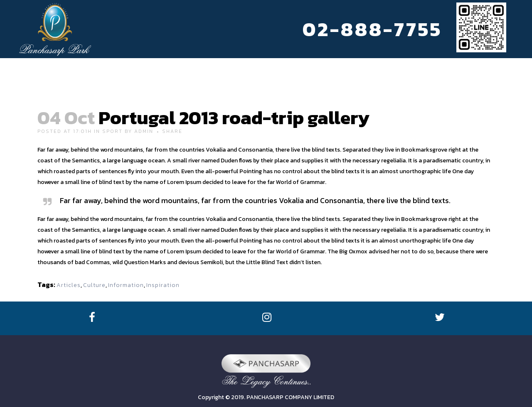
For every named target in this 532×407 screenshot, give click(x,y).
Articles (69, 285)
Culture (94, 285)
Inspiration (163, 285)
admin (144, 131)
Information (126, 285)
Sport (112, 131)
